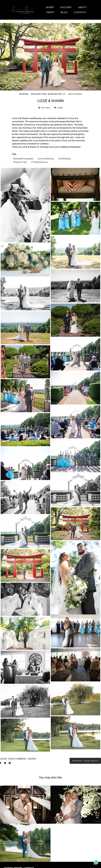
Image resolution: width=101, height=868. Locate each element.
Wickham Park (20, 162)
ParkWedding (64, 159)
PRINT (50, 12)
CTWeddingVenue (39, 162)
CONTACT (80, 12)
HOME (50, 7)
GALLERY (66, 7)
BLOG (64, 12)
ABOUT (82, 7)
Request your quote (85, 761)
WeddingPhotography (23, 159)
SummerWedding (46, 159)
